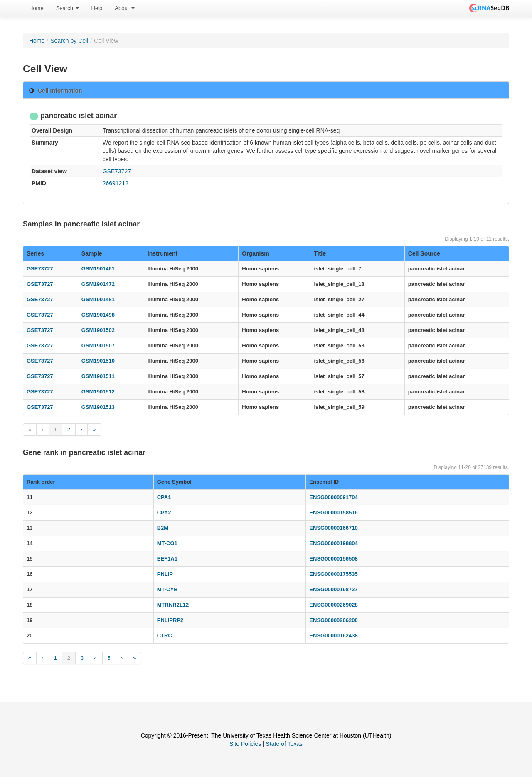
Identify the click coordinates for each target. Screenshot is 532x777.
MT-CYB (167, 589)
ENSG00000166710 (333, 528)
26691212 (116, 183)
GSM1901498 (98, 315)
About (125, 8)
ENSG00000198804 (333, 543)
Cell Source (424, 253)
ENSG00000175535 (333, 574)
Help (97, 8)
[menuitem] (36, 8)
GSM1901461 (98, 269)
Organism (255, 253)
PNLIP (165, 574)
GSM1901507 (98, 345)
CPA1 (164, 497)
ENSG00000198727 (333, 589)
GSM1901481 (98, 299)
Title (320, 253)
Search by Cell (69, 41)
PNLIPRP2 (170, 620)
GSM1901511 (98, 376)
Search (68, 8)
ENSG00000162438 (333, 636)
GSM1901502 (98, 330)
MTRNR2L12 (173, 605)
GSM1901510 (98, 361)
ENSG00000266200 (333, 620)
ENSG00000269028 (333, 605)
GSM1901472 (98, 284)
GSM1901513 (98, 407)
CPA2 (164, 513)
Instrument (163, 253)
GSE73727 (117, 171)
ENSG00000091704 (333, 497)
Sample (92, 253)
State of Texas (284, 744)
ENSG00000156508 (333, 559)
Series (35, 253)
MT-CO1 (167, 543)
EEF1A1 (167, 559)
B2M (163, 528)
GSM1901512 (98, 392)
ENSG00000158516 (333, 513)
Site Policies (245, 744)
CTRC (165, 636)
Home (36, 8)
